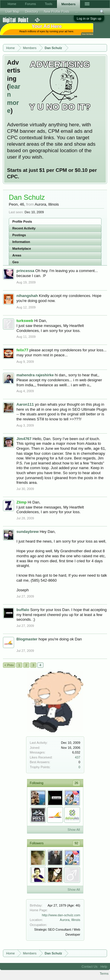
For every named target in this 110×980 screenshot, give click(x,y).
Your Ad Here (87, 34)
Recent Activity (24, 228)
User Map (12, 11)
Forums (30, 4)
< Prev (9, 665)
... (77, 11)
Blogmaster (27, 639)
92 (76, 843)
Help (104, 966)
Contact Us (89, 966)
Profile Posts (22, 221)
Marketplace (22, 249)
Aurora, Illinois (70, 920)
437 (77, 757)
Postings (19, 235)
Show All (74, 830)
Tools (49, 4)
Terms (104, 974)
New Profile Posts (57, 11)
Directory (32, 11)
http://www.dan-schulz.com (61, 915)
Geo (15, 262)
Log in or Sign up (89, 19)
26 (76, 783)
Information (21, 242)
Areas (17, 255)
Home (12, 4)
